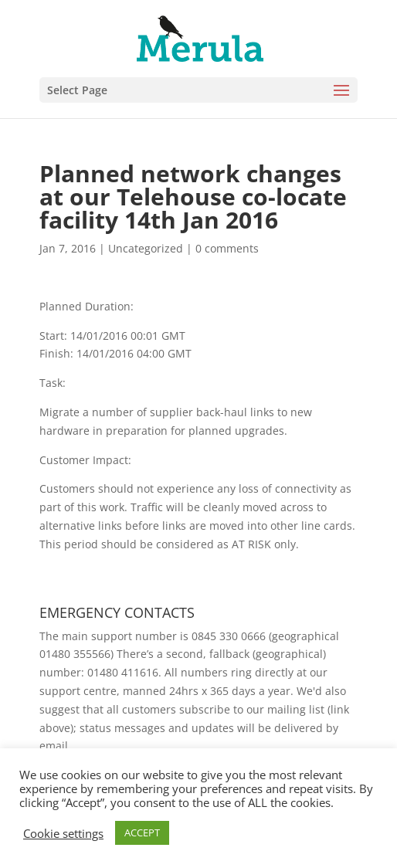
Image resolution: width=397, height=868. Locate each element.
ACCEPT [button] (142, 832)
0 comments (227, 248)
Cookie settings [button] (63, 833)
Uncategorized (146, 248)
